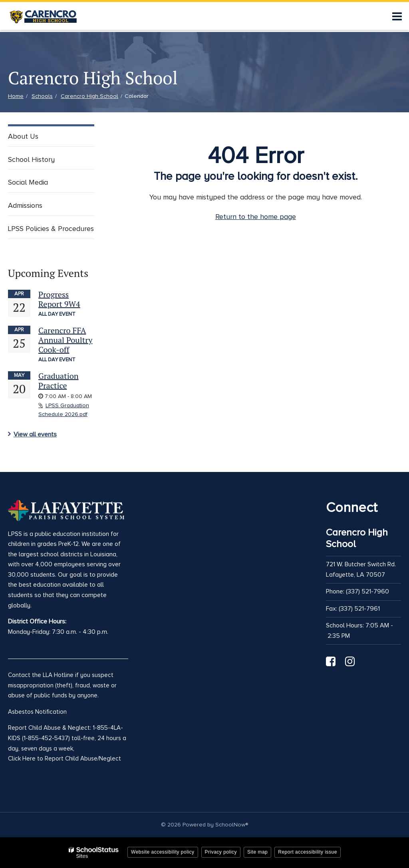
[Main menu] (397, 16)
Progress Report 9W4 (59, 299)
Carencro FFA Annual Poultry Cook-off (65, 340)
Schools (42, 96)
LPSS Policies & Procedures (51, 229)
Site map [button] (257, 852)
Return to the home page (256, 217)
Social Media (28, 182)
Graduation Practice (59, 381)
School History (31, 159)
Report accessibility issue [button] (308, 852)
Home (16, 96)
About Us (23, 136)
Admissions (25, 205)
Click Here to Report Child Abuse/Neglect (65, 759)
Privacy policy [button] (221, 852)
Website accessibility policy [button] (163, 852)
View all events (35, 434)
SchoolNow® (232, 825)
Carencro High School (89, 96)
